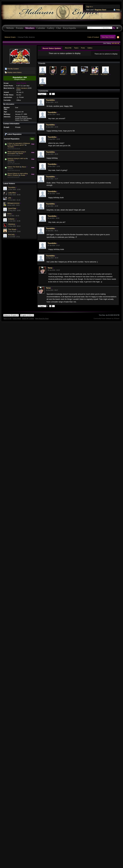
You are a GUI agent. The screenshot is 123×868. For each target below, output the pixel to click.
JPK (10, 198)
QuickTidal (12, 208)
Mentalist (63, 77)
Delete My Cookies (28, 321)
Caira (42, 87)
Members (30, 28)
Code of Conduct (93, 37)
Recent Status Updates (52, 48)
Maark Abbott (94, 77)
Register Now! (101, 10)
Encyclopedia (69, 28)
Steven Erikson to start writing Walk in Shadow (18, 174)
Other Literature (22, 88)
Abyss (24, 167)
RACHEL (12, 235)
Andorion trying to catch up (17, 158)
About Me (68, 48)
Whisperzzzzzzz (13, 203)
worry (9, 214)
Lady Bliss (12, 193)
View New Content (108, 37)
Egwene (73, 77)
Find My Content (12, 69)
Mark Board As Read (42, 321)
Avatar (23, 175)
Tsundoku (11, 147)
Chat (59, 28)
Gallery (51, 28)
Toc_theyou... (105, 77)
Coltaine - (12, 219)
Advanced (117, 28)
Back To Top (8, 321)
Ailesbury (12, 224)
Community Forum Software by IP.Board (106, 321)
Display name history (13, 73)
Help (117, 10)
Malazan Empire (10, 37)
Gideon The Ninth (13, 167)
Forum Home (17, 321)
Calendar (41, 28)
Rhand (21, 153)
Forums (20, 28)
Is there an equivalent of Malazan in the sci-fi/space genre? (19, 144)
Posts (83, 48)
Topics (76, 48)
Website (10, 28)
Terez (52, 77)
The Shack (12, 229)
